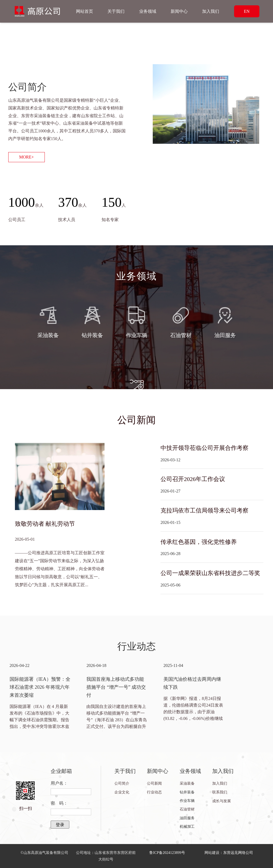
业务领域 (148, 11)
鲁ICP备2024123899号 (167, 853)
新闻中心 (179, 11)
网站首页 (85, 11)
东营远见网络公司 (238, 853)
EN (247, 11)
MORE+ (27, 157)
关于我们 (116, 11)
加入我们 (211, 11)
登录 (60, 825)
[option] (40, 696)
